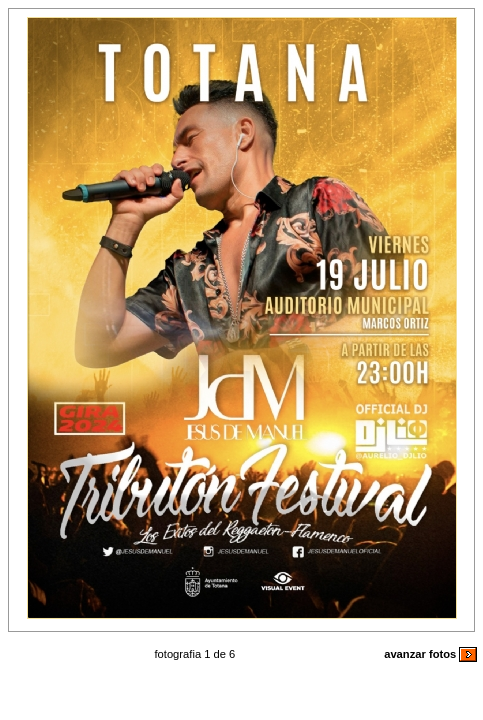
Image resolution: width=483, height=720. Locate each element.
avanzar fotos (430, 654)
